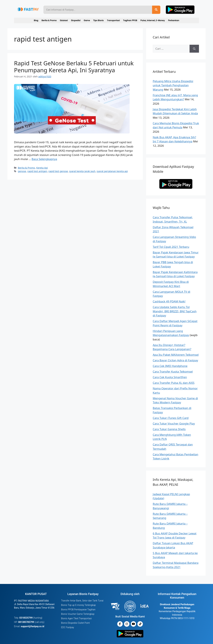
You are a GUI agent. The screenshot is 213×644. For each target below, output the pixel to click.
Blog (36, 20)
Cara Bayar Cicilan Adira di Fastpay (175, 360)
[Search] (156, 10)
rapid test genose (58, 171)
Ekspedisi (76, 20)
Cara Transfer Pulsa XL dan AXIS (174, 383)
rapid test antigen (37, 171)
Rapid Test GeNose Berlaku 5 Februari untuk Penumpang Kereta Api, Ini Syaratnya (74, 67)
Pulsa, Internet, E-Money (153, 20)
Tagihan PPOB (130, 20)
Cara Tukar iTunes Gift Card (171, 418)
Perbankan (174, 20)
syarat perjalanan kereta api (112, 171)
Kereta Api (42, 168)
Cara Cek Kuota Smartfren (170, 377)
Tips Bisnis (98, 20)
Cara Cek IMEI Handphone (170, 366)
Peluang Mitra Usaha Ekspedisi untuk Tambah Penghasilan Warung (173, 85)
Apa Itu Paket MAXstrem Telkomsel (176, 355)
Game (87, 20)
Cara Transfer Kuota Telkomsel (173, 372)
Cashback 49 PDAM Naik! (169, 301)
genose (22, 171)
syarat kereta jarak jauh (82, 171)
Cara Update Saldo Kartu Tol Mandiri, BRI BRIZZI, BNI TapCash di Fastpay (175, 311)
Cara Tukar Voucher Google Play (174, 423)
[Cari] (194, 49)
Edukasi (64, 20)
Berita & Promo (49, 20)
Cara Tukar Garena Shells (169, 429)
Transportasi (113, 20)
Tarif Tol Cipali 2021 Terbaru (171, 247)
